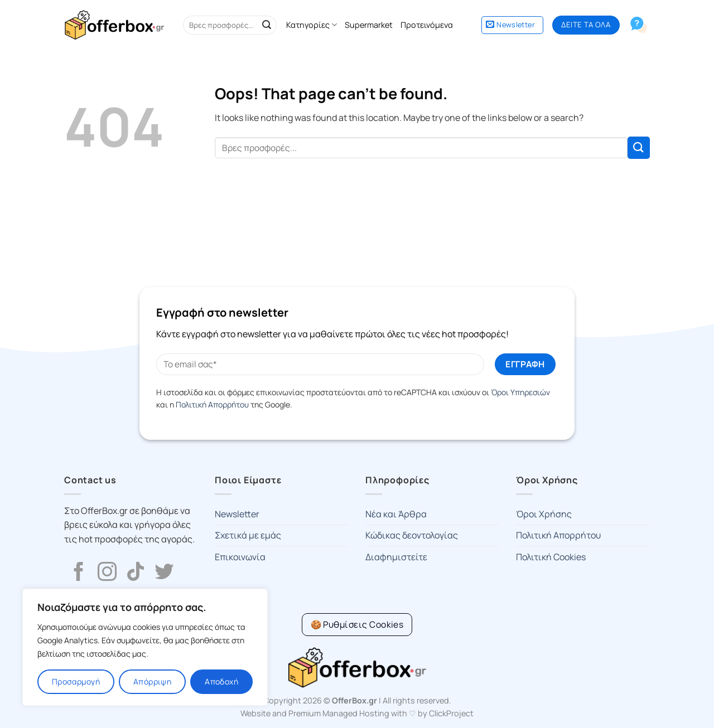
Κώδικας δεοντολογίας (412, 535)
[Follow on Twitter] (164, 573)
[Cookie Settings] (357, 625)
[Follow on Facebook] (79, 573)
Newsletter (237, 514)
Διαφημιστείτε (396, 557)
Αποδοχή (221, 681)
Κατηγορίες (312, 25)
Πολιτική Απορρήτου (212, 404)
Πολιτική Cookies (551, 557)
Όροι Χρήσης (544, 514)
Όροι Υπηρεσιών (520, 392)
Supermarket (369, 25)
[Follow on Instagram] (107, 573)
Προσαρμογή (76, 681)
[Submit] (267, 25)
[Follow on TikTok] (136, 573)
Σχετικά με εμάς (248, 535)
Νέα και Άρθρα (396, 514)
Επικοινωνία (240, 557)
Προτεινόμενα (427, 25)
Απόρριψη (152, 681)
